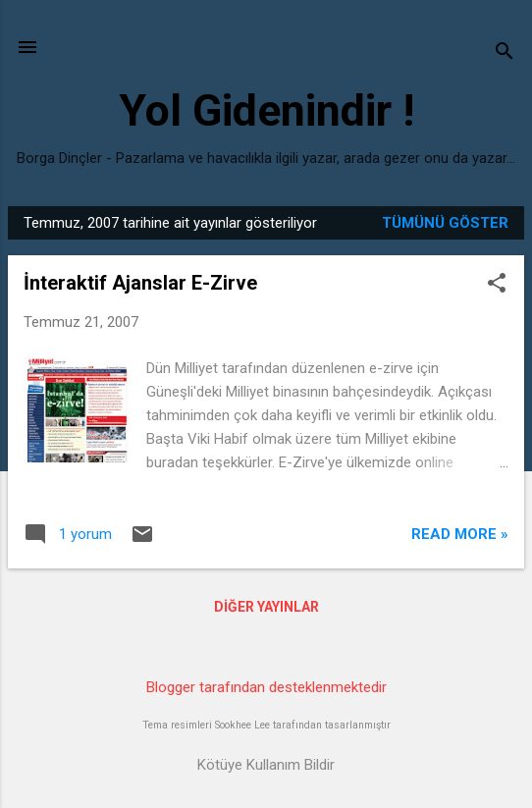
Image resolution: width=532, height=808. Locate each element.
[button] (497, 285)
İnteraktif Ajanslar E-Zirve (140, 283)
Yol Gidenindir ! (266, 110)
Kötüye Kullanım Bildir (266, 765)
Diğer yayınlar (266, 607)
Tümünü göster (445, 223)
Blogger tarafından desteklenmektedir (266, 687)
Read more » (460, 534)
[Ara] (505, 54)
